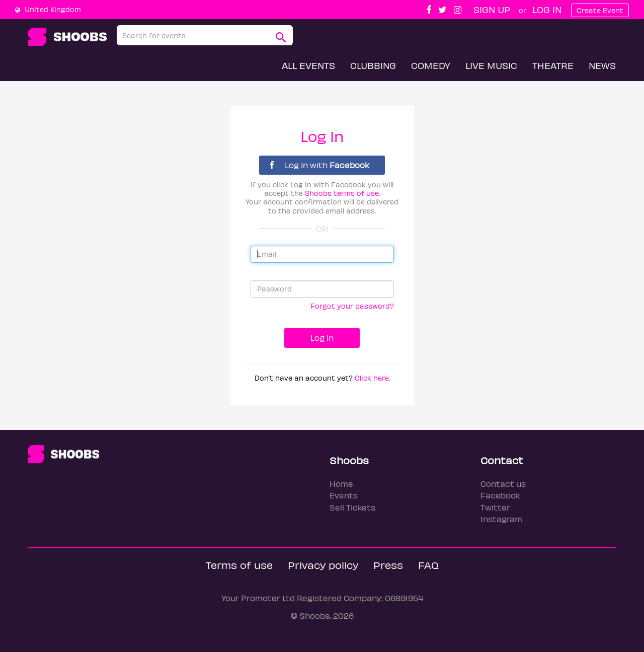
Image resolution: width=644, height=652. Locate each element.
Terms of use (239, 565)
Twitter (495, 507)
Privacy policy (323, 565)
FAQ (428, 565)
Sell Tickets (352, 507)
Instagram (501, 519)
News (602, 65)
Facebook (500, 495)
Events (344, 495)
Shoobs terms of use (342, 193)
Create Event (600, 10)
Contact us (503, 484)
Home (341, 484)
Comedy (431, 65)
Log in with (320, 165)
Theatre (553, 65)
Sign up (492, 9)
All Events (308, 65)
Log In (547, 9)
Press (388, 565)
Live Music (491, 65)
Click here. (372, 378)
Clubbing (373, 65)
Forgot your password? (352, 306)
